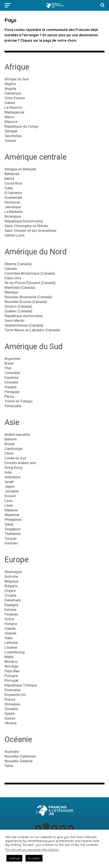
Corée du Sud (15, 458)
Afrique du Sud (17, 79)
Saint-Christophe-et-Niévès (26, 226)
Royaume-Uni (15, 695)
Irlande (10, 628)
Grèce (9, 619)
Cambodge (13, 449)
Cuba (9, 188)
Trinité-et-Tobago (19, 401)
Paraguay (12, 392)
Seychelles (13, 136)
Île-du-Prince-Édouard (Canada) (30, 283)
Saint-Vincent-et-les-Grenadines (30, 231)
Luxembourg (15, 652)
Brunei (10, 444)
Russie (10, 699)
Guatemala (13, 197)
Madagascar (15, 112)
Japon (10, 486)
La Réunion (13, 107)
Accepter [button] (34, 858)
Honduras (12, 202)
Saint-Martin (14, 321)
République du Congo (22, 126)
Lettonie (11, 643)
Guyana (11, 387)
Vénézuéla (13, 406)
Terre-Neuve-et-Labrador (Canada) (32, 330)
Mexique (11, 292)
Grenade (11, 382)
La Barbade (14, 212)
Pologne (11, 676)
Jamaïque (13, 207)
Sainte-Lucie (14, 235)
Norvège (11, 666)
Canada (11, 269)
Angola (10, 89)
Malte (9, 657)
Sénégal (11, 131)
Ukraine (11, 723)
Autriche (11, 576)
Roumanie (13, 690)
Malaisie (11, 510)
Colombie (12, 373)
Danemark (13, 600)
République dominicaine (24, 316)
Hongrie (11, 624)
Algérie (10, 84)
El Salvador (13, 193)
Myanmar (12, 515)
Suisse (10, 718)
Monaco (11, 662)
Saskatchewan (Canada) (24, 325)
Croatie (10, 595)
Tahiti (9, 766)
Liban (9, 505)
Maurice (11, 122)
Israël (9, 482)
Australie (12, 752)
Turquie (11, 538)
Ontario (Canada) (18, 306)
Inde (8, 472)
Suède (10, 714)
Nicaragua (13, 216)
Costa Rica (13, 183)
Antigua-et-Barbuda (20, 169)
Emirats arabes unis (20, 463)
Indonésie (12, 477)
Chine (9, 453)
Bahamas (12, 174)
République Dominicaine (24, 221)
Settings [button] (14, 858)
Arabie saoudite (17, 434)
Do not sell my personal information (32, 850)
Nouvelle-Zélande (19, 761)
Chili (8, 368)
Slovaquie (12, 704)
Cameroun (13, 93)
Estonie (11, 610)
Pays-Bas (12, 671)
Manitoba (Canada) (20, 287)
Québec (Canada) (18, 311)
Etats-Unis (13, 278)
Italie (8, 638)
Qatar (9, 524)
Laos (8, 501)
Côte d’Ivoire (15, 98)
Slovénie (11, 709)
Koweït (10, 496)
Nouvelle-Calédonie (20, 756)
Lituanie (11, 647)
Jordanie (12, 491)
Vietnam (11, 543)
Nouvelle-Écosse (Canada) (26, 302)
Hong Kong (13, 468)
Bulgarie (11, 586)
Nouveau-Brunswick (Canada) (28, 297)
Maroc (10, 117)
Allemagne (13, 572)
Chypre (10, 591)
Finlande (11, 614)
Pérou (9, 396)
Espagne (11, 605)
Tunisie (10, 141)
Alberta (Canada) (18, 264)
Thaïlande (12, 534)
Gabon (10, 103)
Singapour (13, 529)
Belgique (11, 581)
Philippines (13, 520)
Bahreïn (11, 439)
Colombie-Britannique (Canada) (30, 273)
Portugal (11, 680)
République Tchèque (21, 685)
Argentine (12, 359)
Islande (10, 633)
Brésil (9, 363)
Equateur (12, 377)
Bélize (9, 179)
